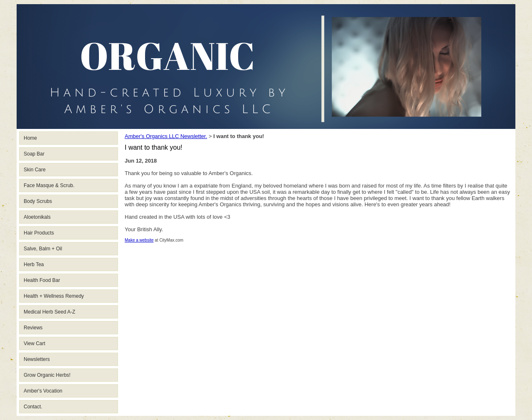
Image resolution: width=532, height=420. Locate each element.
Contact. (33, 407)
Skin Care (35, 170)
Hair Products (39, 233)
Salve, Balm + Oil (43, 249)
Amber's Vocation (43, 391)
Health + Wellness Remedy (54, 296)
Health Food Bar (42, 280)
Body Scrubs (38, 201)
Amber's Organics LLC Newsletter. (166, 136)
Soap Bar (34, 154)
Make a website (139, 240)
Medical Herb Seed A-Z (49, 312)
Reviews (33, 328)
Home (30, 138)
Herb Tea (34, 264)
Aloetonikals (37, 217)
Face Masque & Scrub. (49, 185)
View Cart (34, 343)
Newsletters (37, 359)
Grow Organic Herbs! (47, 375)
